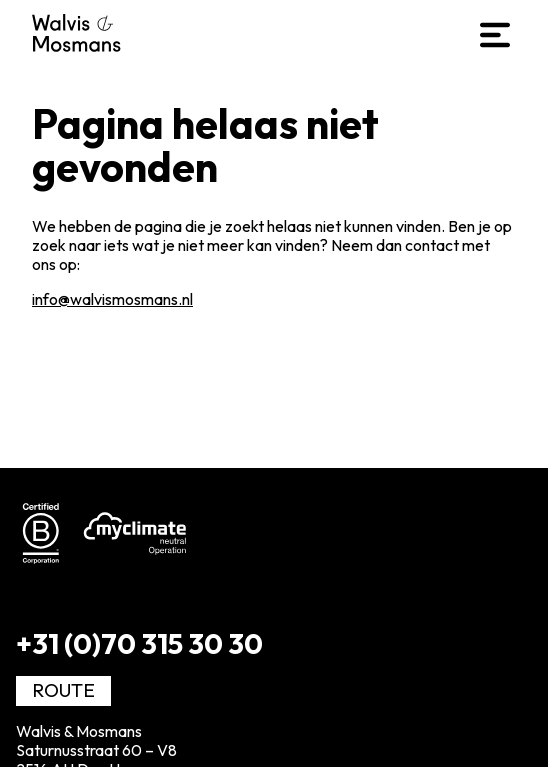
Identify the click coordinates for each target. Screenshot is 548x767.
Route (63, 690)
